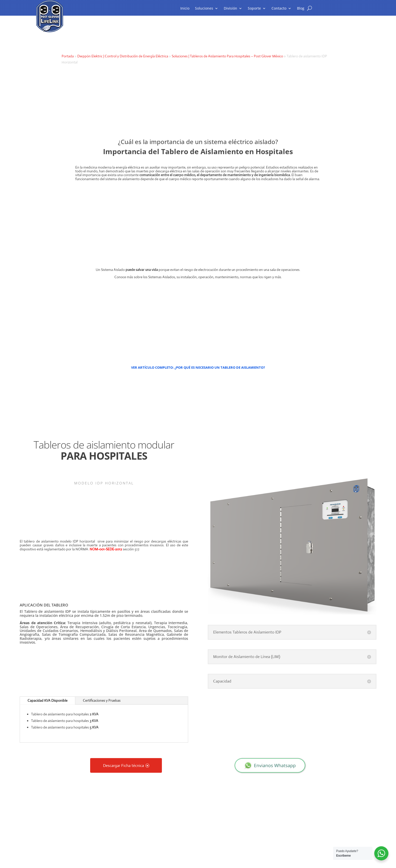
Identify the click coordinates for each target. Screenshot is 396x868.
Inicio (185, 9)
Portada (68, 56)
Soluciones (204, 9)
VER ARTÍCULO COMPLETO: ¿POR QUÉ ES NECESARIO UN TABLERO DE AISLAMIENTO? (198, 367)
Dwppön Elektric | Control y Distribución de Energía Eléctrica (123, 56)
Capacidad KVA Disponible (47, 700)
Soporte (254, 9)
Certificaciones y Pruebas (102, 700)
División (230, 9)
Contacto (279, 9)
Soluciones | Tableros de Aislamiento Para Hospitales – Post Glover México (227, 56)
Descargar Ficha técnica (123, 765)
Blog (301, 9)
